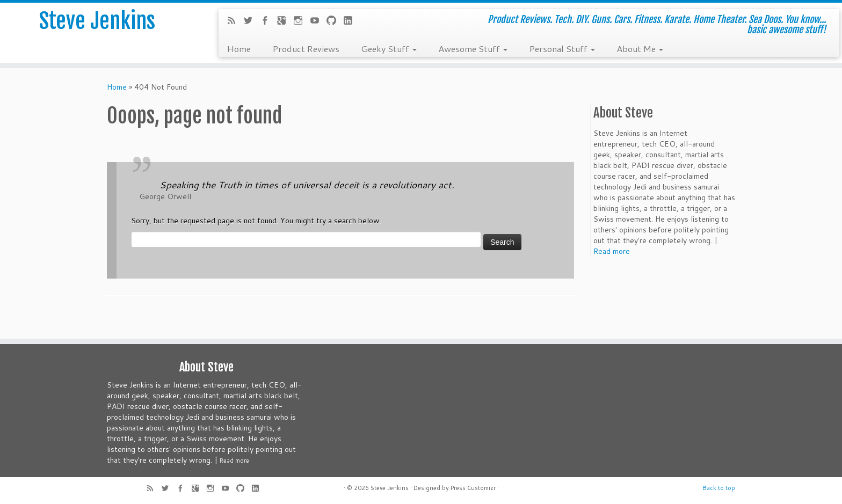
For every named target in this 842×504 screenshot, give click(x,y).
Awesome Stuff (473, 48)
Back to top (719, 488)
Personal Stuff (562, 48)
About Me (640, 48)
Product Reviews (306, 48)
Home (239, 48)
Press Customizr (473, 488)
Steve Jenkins (97, 21)
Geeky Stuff (389, 48)
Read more (612, 251)
